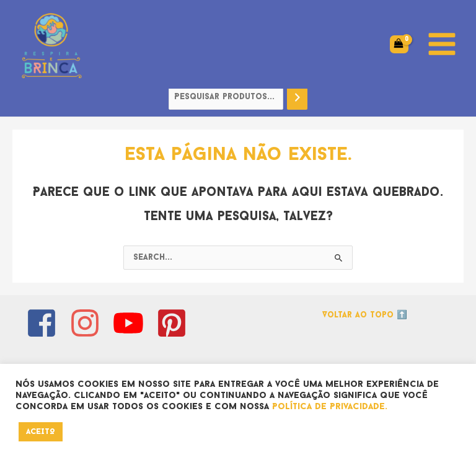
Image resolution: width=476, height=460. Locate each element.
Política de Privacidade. (330, 407)
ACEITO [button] (41, 432)
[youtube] (133, 323)
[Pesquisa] (297, 98)
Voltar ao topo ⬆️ (365, 315)
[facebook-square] (46, 323)
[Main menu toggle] (442, 44)
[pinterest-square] (176, 323)
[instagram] (90, 323)
